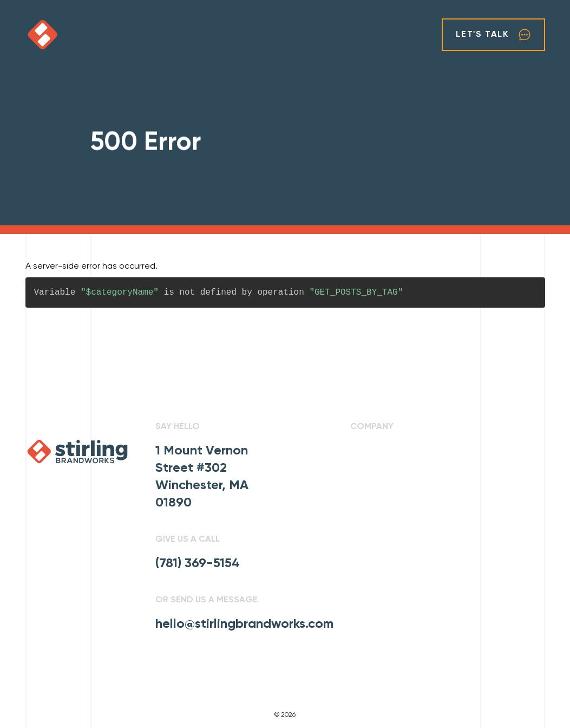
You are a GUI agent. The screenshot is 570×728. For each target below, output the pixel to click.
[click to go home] (58, 35)
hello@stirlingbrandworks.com (244, 624)
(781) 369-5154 (198, 563)
